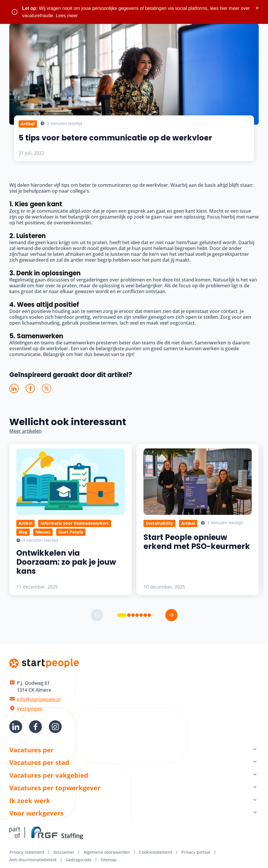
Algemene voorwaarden (107, 852)
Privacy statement (27, 852)
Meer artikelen (25, 431)
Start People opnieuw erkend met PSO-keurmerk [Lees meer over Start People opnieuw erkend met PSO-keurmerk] (197, 542)
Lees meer (67, 16)
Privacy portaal (196, 852)
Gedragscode (79, 860)
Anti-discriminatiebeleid (33, 860)
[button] (122, 615)
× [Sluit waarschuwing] (257, 8)
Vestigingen (30, 709)
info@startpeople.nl (39, 699)
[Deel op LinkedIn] (14, 388)
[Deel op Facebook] (30, 388)
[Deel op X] (47, 388)
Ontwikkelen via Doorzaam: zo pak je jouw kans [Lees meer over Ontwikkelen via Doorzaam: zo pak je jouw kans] (66, 562)
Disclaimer (64, 852)
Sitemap (109, 860)
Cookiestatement (156, 852)
